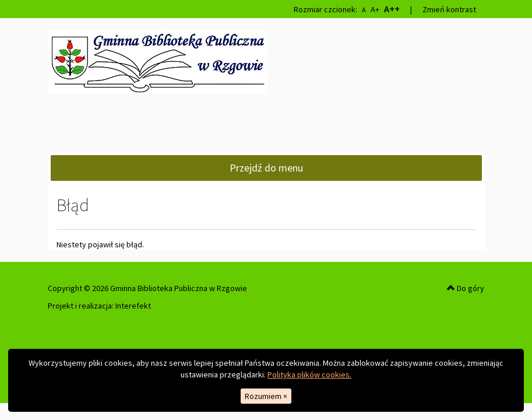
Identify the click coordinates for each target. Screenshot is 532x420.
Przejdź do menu (266, 168)
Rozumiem (266, 396)
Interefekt (133, 306)
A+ (375, 9)
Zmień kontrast (449, 9)
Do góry (466, 288)
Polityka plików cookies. (309, 374)
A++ (392, 9)
